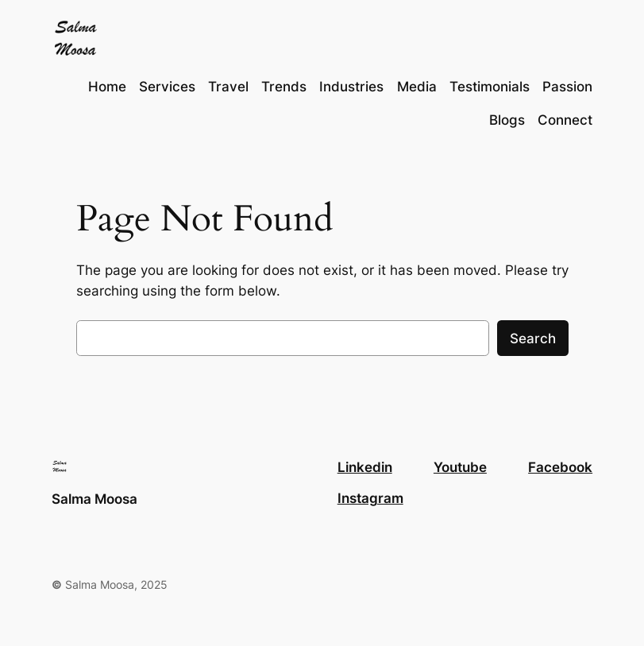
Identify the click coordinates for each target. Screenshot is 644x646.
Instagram (370, 498)
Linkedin (365, 467)
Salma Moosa (94, 499)
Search (533, 338)
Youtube (460, 467)
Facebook (560, 467)
